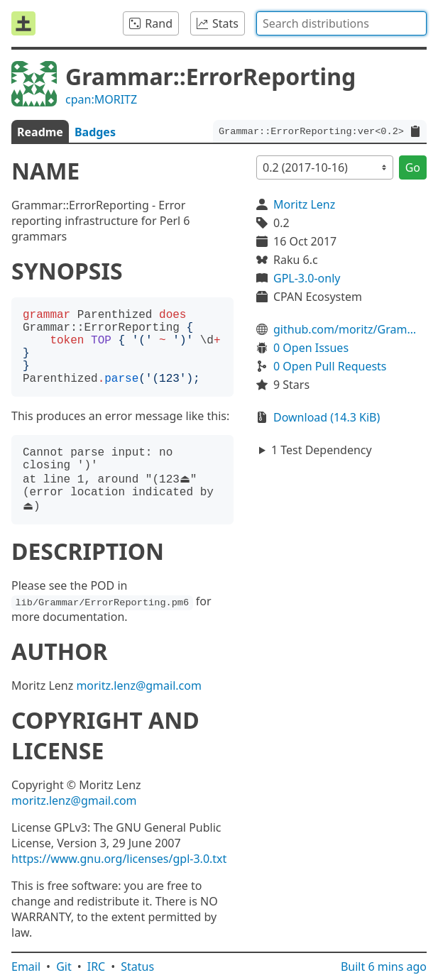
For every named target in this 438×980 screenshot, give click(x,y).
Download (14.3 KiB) (327, 417)
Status (137, 967)
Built (384, 967)
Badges (95, 132)
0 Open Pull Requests (330, 366)
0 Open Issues (311, 348)
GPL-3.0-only (307, 278)
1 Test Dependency (322, 450)
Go (413, 167)
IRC (97, 967)
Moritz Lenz (304, 204)
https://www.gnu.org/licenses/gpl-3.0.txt (119, 859)
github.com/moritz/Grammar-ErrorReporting (350, 329)
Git (64, 967)
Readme (40, 132)
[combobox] (341, 23)
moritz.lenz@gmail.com (139, 686)
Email (26, 967)
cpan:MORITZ (101, 99)
